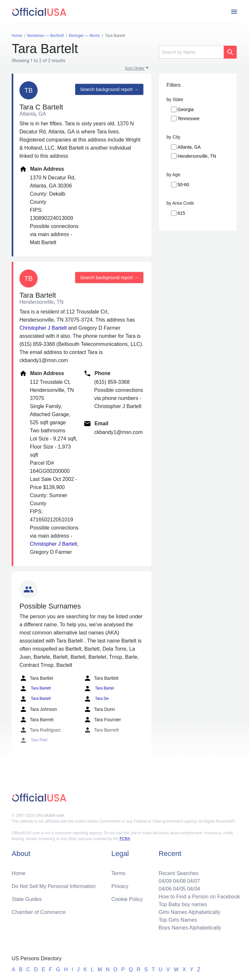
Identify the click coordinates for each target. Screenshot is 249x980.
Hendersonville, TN (197, 156)
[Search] (191, 52)
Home (19, 873)
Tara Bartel (99, 689)
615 (181, 213)
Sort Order (135, 68)
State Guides (27, 899)
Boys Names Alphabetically (190, 928)
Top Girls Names (178, 920)
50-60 (184, 185)
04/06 (165, 889)
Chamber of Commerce (39, 912)
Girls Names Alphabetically (189, 912)
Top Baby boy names (183, 904)
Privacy (120, 886)
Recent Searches (178, 873)
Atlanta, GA (189, 147)
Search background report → (109, 89)
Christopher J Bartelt (43, 328)
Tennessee (189, 119)
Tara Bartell (35, 699)
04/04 (194, 889)
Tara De (96, 699)
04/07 (194, 881)
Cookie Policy (127, 899)
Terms (119, 873)
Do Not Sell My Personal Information (54, 886)
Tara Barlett (35, 689)
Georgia (186, 109)
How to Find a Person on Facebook (199, 897)
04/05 (179, 889)
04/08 (179, 881)
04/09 (165, 881)
